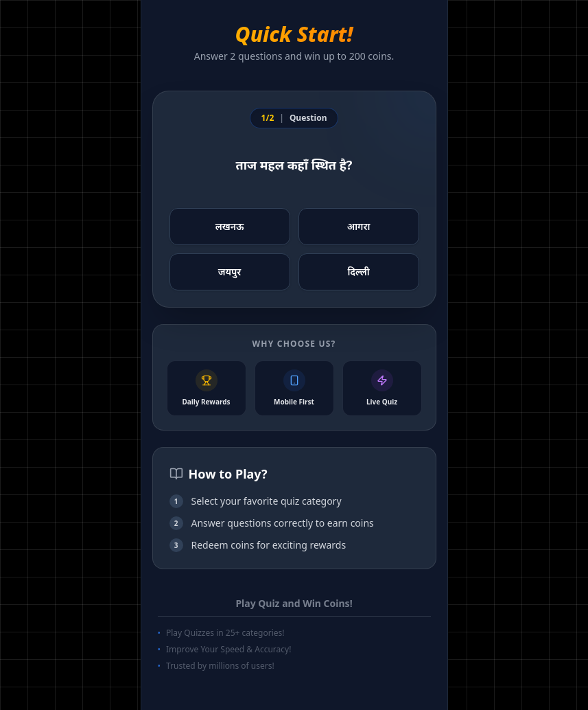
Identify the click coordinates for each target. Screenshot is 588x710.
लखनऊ (230, 226)
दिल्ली (358, 272)
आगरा (359, 226)
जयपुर (230, 272)
